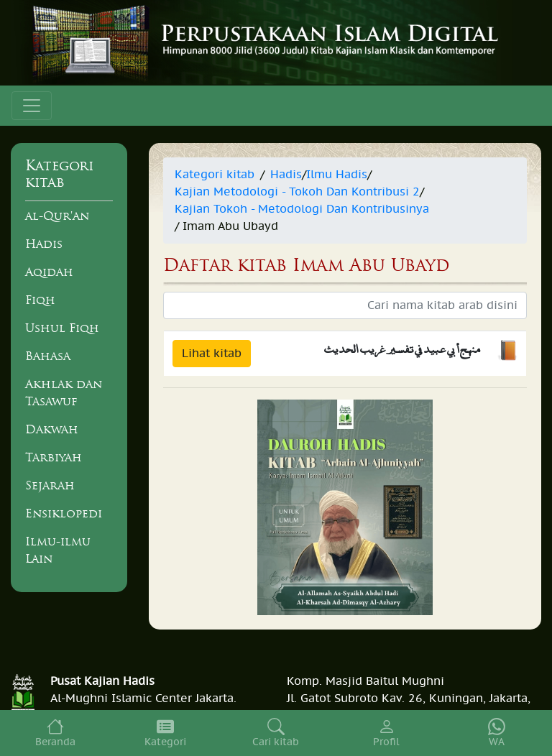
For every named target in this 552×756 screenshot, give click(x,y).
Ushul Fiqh (62, 328)
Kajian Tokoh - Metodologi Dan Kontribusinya (302, 209)
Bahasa (48, 356)
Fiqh (40, 300)
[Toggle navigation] (32, 106)
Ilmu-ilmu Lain (58, 550)
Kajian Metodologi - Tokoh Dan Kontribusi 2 (297, 192)
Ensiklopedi (64, 513)
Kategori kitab (215, 175)
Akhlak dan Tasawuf (64, 392)
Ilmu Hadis (337, 175)
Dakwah (52, 429)
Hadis (44, 244)
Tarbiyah (54, 457)
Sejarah (50, 485)
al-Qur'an (57, 216)
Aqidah (49, 272)
